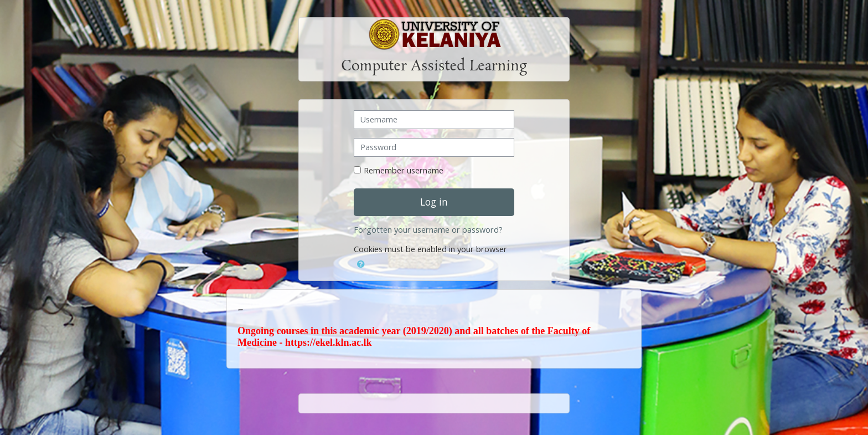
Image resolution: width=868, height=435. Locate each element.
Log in (434, 202)
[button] (361, 262)
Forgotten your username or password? (428, 230)
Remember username (404, 170)
